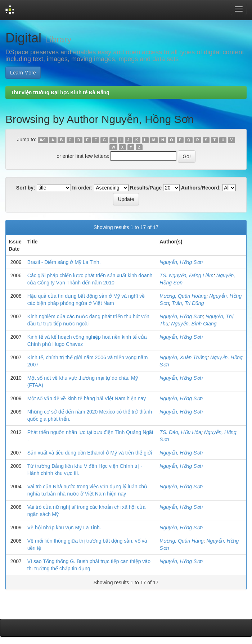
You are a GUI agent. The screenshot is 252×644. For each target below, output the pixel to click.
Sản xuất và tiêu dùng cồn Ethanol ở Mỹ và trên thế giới (90, 453)
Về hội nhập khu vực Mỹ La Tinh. (64, 527)
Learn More (23, 73)
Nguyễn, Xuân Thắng (183, 357)
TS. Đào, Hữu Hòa (180, 432)
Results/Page (146, 188)
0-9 (43, 140)
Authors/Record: (201, 188)
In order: (83, 188)
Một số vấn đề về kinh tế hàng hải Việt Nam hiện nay (87, 398)
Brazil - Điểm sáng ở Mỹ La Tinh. (64, 262)
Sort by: (26, 188)
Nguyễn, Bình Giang (194, 324)
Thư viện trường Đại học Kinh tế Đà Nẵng (60, 92)
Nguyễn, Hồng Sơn (181, 262)
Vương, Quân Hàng (181, 541)
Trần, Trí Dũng (188, 303)
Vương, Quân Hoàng (183, 296)
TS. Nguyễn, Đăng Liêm (186, 275)
